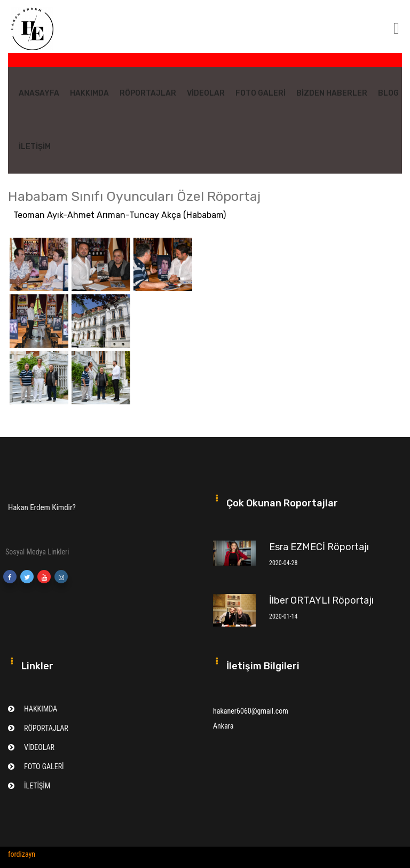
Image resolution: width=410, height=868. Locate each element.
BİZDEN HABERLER (332, 93)
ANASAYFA (39, 93)
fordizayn (22, 854)
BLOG (388, 93)
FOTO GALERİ (261, 93)
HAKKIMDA (89, 93)
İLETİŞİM (35, 147)
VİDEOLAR (206, 93)
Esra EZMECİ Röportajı (319, 547)
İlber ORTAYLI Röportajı (321, 600)
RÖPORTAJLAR (148, 93)
